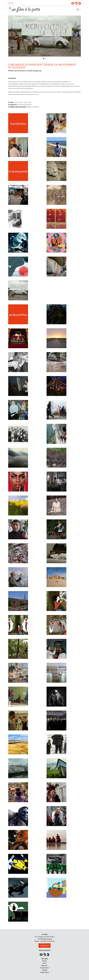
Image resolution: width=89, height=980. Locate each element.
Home (45, 961)
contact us (44, 945)
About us (44, 965)
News (44, 963)
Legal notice (45, 972)
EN (12, 3)
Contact (45, 970)
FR (9, 3)
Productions (45, 968)
